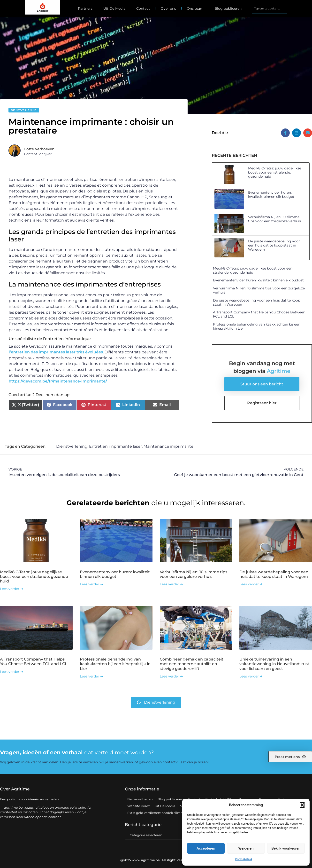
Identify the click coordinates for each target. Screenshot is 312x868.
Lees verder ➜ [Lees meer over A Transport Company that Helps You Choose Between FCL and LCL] (12, 672)
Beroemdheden (140, 799)
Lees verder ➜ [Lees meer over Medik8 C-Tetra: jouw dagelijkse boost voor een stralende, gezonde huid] (12, 589)
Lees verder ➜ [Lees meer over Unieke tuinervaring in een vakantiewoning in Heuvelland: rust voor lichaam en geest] (251, 676)
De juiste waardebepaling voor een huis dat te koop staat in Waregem (274, 245)
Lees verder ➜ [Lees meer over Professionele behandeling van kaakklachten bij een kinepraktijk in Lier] (91, 676)
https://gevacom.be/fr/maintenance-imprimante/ (58, 381)
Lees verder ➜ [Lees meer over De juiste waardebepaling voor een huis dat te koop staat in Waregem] (251, 584)
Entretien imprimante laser (115, 446)
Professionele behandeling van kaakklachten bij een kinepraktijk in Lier (257, 326)
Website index (139, 806)
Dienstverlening (24, 110)
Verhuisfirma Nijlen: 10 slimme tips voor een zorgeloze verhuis (274, 219)
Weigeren (246, 848)
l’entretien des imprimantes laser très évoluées (56, 352)
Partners (85, 8)
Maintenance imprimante (168, 446)
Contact (143, 8)
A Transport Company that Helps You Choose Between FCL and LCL (259, 314)
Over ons (168, 8)
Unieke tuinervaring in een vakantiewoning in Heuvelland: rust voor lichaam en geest (274, 664)
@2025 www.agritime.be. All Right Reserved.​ (156, 860)
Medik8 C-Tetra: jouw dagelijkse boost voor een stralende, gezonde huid (275, 172)
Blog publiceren (228, 8)
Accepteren (206, 848)
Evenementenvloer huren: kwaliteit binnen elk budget (271, 195)
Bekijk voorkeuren (286, 848)
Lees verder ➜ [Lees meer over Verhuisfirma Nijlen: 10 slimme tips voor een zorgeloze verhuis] (171, 584)
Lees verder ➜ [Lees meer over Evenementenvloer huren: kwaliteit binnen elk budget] (91, 584)
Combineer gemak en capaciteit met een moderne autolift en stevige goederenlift (192, 664)
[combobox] (269, 8)
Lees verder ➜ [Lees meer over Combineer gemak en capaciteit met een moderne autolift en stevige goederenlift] (171, 676)
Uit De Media (114, 8)
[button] (302, 805)
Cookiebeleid (244, 859)
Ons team (195, 8)
